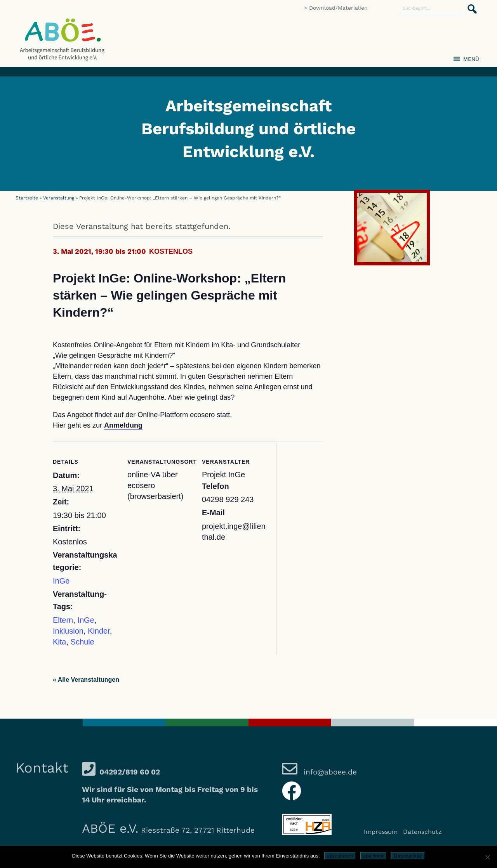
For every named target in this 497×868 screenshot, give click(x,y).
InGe (61, 581)
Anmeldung (123, 425)
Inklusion (68, 631)
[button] (470, 5)
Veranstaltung (59, 198)
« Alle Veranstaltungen (86, 680)
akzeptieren (340, 856)
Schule (83, 642)
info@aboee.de (329, 772)
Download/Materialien (338, 8)
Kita (59, 642)
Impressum (381, 832)
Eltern (63, 620)
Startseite (27, 198)
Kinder (99, 631)
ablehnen (374, 856)
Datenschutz (422, 832)
